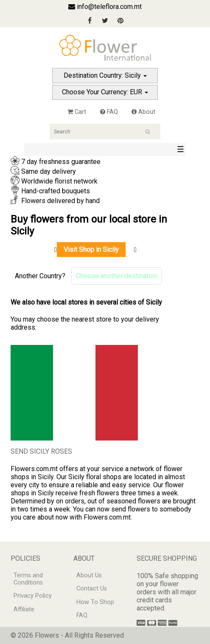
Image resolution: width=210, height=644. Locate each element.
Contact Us (92, 589)
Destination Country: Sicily (105, 75)
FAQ (109, 112)
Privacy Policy (33, 596)
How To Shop (95, 602)
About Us (89, 575)
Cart (77, 112)
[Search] (105, 131)
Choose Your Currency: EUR (105, 92)
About (143, 112)
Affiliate (24, 609)
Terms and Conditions (28, 579)
